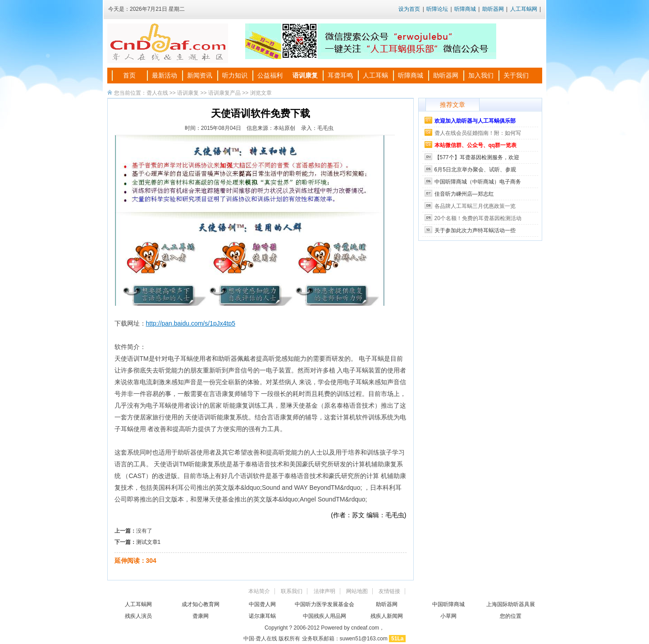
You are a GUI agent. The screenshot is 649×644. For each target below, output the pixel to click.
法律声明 (324, 591)
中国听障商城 (448, 604)
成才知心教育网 (201, 604)
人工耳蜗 (375, 75)
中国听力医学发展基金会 (324, 604)
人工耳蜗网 (524, 9)
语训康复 (305, 75)
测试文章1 (149, 542)
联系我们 (292, 591)
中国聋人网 (262, 604)
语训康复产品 (224, 93)
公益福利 (270, 75)
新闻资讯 (200, 75)
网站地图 (357, 591)
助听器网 (493, 9)
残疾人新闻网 (387, 616)
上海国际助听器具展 (511, 604)
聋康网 (201, 616)
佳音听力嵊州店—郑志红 (464, 194)
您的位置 (511, 616)
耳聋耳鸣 (340, 75)
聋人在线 (157, 93)
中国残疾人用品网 (324, 616)
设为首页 (409, 9)
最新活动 (165, 75)
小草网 (448, 616)
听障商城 (465, 9)
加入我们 (481, 75)
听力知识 (235, 75)
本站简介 (259, 591)
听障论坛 (437, 9)
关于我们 (516, 75)
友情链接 (389, 591)
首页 (129, 75)
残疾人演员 (138, 616)
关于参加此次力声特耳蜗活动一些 (475, 230)
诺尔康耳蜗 (262, 616)
